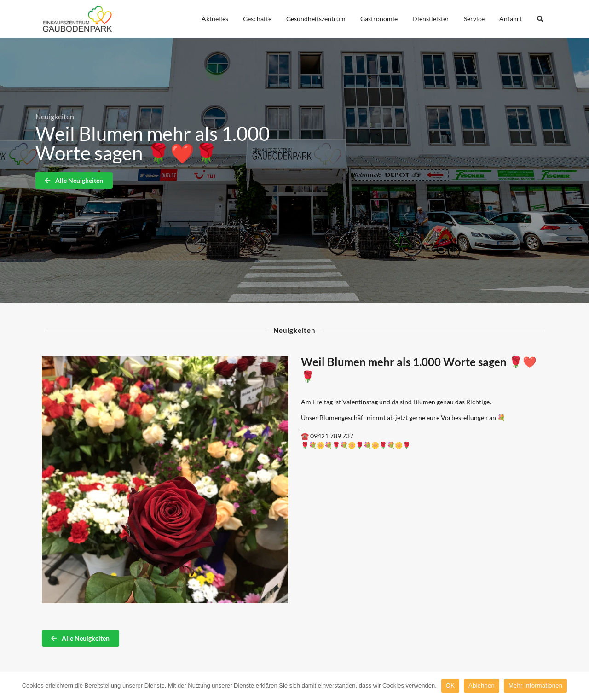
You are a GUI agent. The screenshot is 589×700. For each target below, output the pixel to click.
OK (450, 685)
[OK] (577, 686)
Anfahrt (511, 19)
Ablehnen (482, 685)
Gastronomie (379, 19)
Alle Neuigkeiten (74, 180)
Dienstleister (431, 19)
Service (474, 19)
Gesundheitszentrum (316, 19)
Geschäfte (257, 19)
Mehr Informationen (535, 685)
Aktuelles (215, 19)
